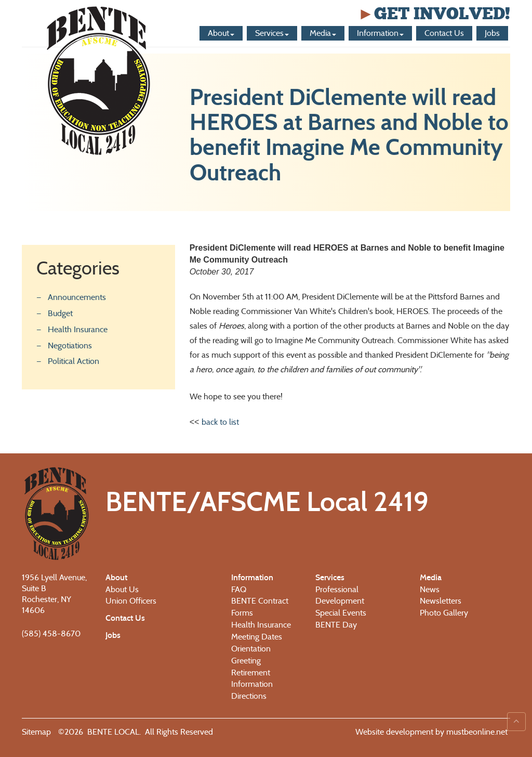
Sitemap (36, 732)
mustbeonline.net (476, 732)
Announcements (77, 297)
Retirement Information (252, 678)
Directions (249, 696)
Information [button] (380, 33)
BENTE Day (336, 625)
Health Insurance (78, 329)
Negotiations (70, 345)
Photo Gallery (444, 613)
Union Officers (131, 601)
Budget (60, 313)
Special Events (341, 613)
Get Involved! (434, 14)
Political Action (74, 361)
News (430, 589)
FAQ (239, 589)
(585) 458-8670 (51, 634)
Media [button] (323, 33)
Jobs (492, 33)
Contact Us (444, 33)
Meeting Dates (257, 637)
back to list (220, 422)
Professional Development (340, 595)
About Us (122, 589)
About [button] (221, 33)
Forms (242, 613)
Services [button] (272, 33)
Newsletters (441, 601)
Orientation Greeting (251, 655)
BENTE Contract (260, 601)
